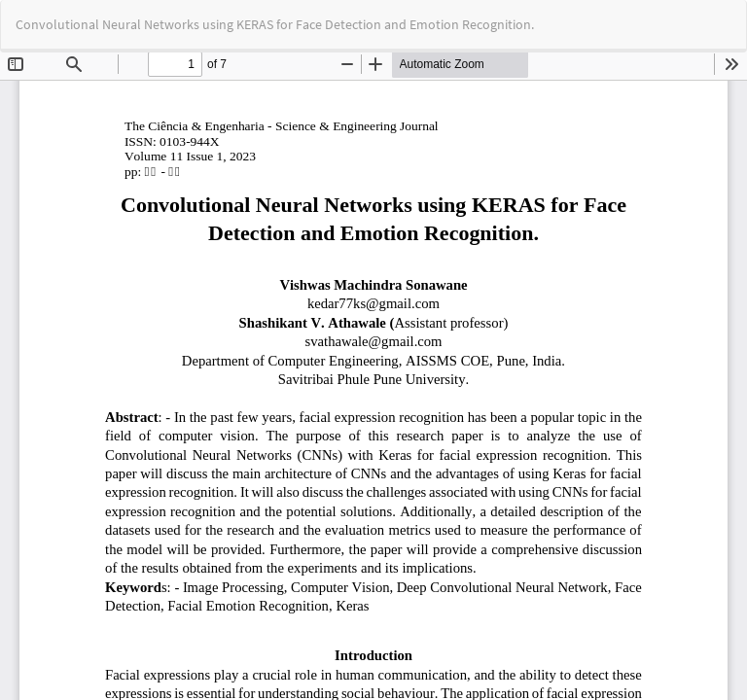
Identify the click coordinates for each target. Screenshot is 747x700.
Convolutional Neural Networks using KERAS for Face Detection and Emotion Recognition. (275, 24)
